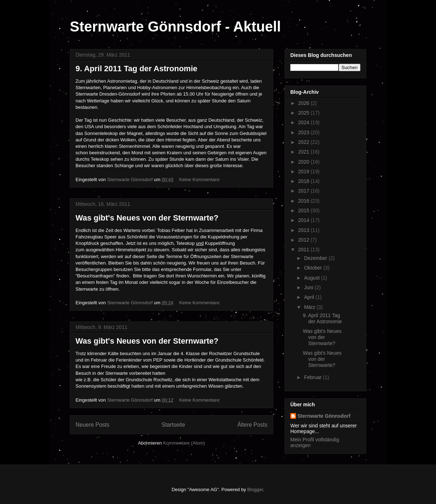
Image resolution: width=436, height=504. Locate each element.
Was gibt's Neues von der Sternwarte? (147, 218)
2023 (304, 132)
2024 (304, 122)
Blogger (255, 490)
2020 (304, 162)
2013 (304, 230)
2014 (304, 220)
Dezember (316, 258)
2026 (304, 103)
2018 (304, 181)
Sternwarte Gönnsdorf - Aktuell (175, 26)
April (310, 297)
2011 (304, 249)
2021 (304, 152)
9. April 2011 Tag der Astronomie (136, 69)
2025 (304, 113)
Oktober (314, 268)
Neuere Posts (92, 425)
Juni (309, 287)
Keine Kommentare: (201, 180)
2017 (304, 191)
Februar (313, 377)
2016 (304, 201)
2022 (304, 142)
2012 (304, 240)
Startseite (173, 425)
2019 (304, 171)
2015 (304, 210)
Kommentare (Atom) (184, 443)
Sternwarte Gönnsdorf (324, 416)
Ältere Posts (252, 425)
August (312, 278)
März (310, 307)
